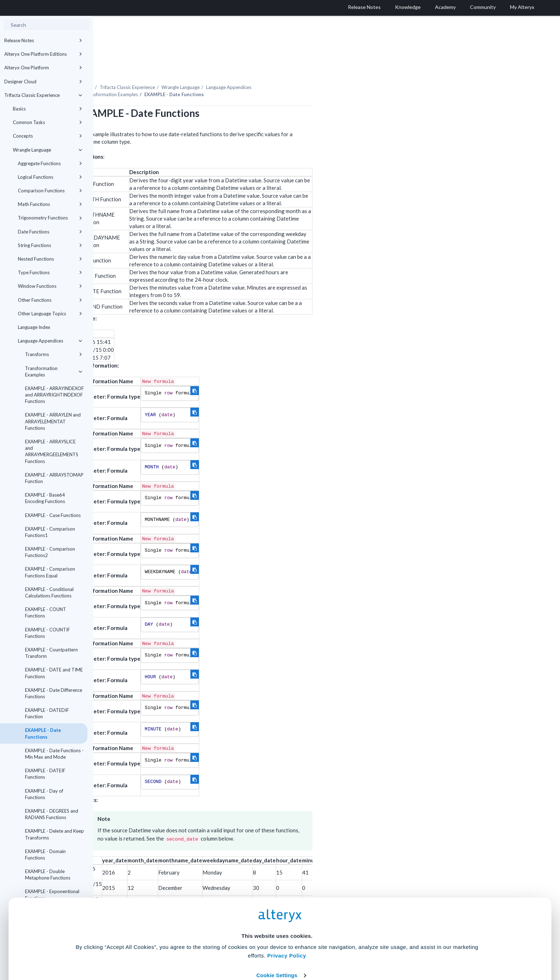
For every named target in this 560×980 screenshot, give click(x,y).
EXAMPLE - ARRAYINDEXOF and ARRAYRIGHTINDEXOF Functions (54, 395)
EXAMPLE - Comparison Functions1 (50, 532)
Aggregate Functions (50, 163)
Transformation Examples (54, 371)
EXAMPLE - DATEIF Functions (45, 774)
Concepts (47, 136)
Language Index (34, 327)
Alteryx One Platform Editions (43, 54)
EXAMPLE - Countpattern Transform (51, 653)
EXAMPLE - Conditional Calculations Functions (49, 592)
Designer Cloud (43, 82)
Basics (47, 109)
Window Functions (50, 286)
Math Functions (50, 204)
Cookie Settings (277, 927)
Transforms (54, 354)
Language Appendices (50, 341)
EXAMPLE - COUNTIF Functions (47, 633)
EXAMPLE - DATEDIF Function (47, 713)
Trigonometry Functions (50, 218)
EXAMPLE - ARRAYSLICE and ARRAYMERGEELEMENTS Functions (52, 451)
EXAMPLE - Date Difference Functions (54, 693)
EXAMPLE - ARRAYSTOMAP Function (54, 478)
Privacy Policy (287, 908)
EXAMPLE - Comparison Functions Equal (50, 572)
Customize (335, 948)
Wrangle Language (47, 150)
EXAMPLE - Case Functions (53, 515)
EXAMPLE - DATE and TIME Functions (54, 673)
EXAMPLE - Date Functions (43, 733)
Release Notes (43, 40)
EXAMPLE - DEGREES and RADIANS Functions (52, 814)
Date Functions (50, 232)
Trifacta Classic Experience (43, 95)
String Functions (50, 245)
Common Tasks (47, 122)
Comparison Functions (50, 191)
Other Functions (50, 300)
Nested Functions (50, 259)
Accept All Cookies (226, 948)
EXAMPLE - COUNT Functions (46, 612)
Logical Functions (50, 177)
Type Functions (50, 272)
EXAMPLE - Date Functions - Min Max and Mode (54, 754)
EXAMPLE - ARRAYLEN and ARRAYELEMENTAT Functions (53, 421)
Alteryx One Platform (43, 68)
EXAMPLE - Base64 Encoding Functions (45, 498)
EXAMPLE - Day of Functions (44, 794)
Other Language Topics (50, 314)
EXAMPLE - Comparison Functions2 (50, 552)
